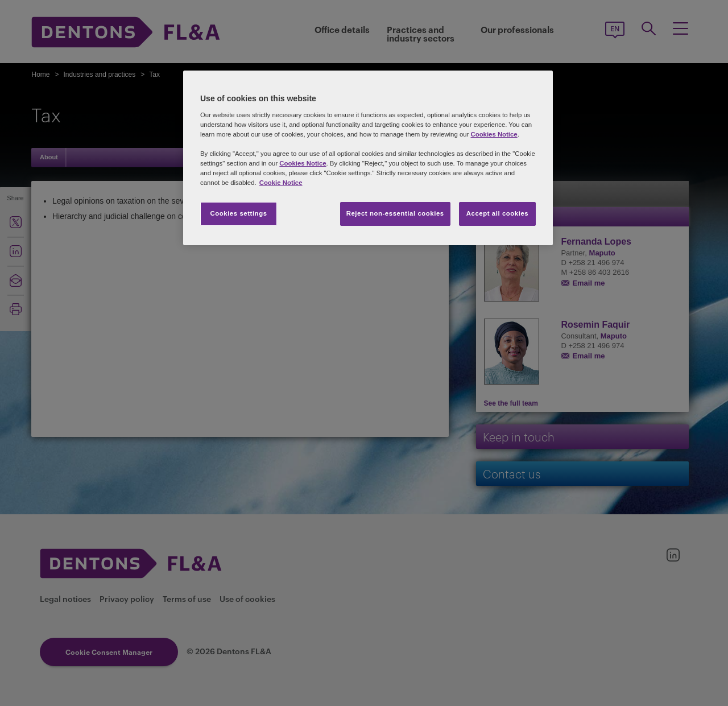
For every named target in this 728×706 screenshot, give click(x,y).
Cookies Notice (494, 134)
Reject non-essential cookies (395, 213)
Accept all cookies (498, 213)
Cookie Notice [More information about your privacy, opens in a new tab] (281, 183)
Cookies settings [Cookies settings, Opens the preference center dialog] (238, 213)
